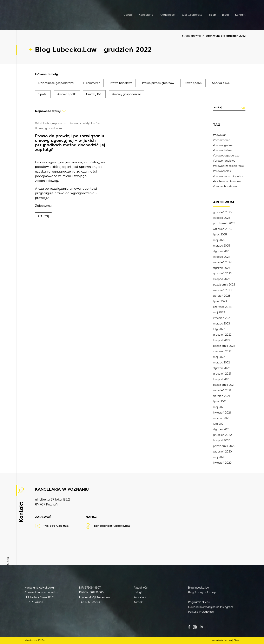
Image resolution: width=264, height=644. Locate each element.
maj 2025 (219, 240)
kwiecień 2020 (222, 463)
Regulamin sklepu (199, 602)
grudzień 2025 (222, 212)
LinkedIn (201, 627)
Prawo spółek (193, 83)
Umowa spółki (67, 94)
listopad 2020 (222, 441)
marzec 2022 (221, 363)
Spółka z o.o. (221, 83)
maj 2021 (219, 407)
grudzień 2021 (222, 374)
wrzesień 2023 (222, 290)
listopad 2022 (222, 340)
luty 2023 (219, 329)
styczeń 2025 (222, 251)
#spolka (238, 176)
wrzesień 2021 (222, 390)
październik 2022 (224, 346)
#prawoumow (222, 176)
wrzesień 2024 (222, 262)
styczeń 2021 (221, 429)
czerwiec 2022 (222, 351)
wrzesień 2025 (222, 229)
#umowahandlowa (225, 187)
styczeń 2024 (222, 268)
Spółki (43, 94)
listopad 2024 (222, 257)
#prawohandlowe (224, 161)
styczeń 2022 (222, 368)
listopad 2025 (222, 218)
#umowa (235, 181)
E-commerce (92, 83)
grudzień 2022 (222, 335)
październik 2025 (224, 223)
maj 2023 (219, 313)
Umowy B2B (94, 94)
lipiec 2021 (220, 402)
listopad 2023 (222, 279)
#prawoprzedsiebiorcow (228, 166)
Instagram (195, 627)
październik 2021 (224, 385)
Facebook (189, 627)
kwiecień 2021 (222, 413)
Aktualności (168, 15)
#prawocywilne (223, 145)
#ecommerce (222, 140)
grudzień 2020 (222, 435)
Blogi (226, 15)
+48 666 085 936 (90, 602)
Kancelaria (146, 15)
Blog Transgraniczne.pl (202, 593)
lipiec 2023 (220, 301)
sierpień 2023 (222, 296)
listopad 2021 (221, 379)
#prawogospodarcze (226, 156)
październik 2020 (224, 446)
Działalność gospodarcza (56, 83)
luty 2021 (219, 424)
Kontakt (240, 15)
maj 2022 (219, 357)
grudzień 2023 (222, 274)
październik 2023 (224, 285)
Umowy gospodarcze (126, 94)
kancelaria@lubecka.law (95, 598)
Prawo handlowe (121, 83)
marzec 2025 (222, 246)
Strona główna (191, 36)
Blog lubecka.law (199, 588)
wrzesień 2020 (222, 452)
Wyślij (243, 107)
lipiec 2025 (220, 235)
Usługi (128, 15)
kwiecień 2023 (222, 318)
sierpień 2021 (221, 396)
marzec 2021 (221, 418)
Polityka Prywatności (201, 612)
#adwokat (219, 135)
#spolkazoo (220, 181)
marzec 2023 (222, 324)
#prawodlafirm (222, 150)
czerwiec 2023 (222, 307)
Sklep (212, 15)
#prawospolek (222, 171)
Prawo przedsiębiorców (158, 83)
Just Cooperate (192, 15)
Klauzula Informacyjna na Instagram (210, 607)
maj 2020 (219, 457)
